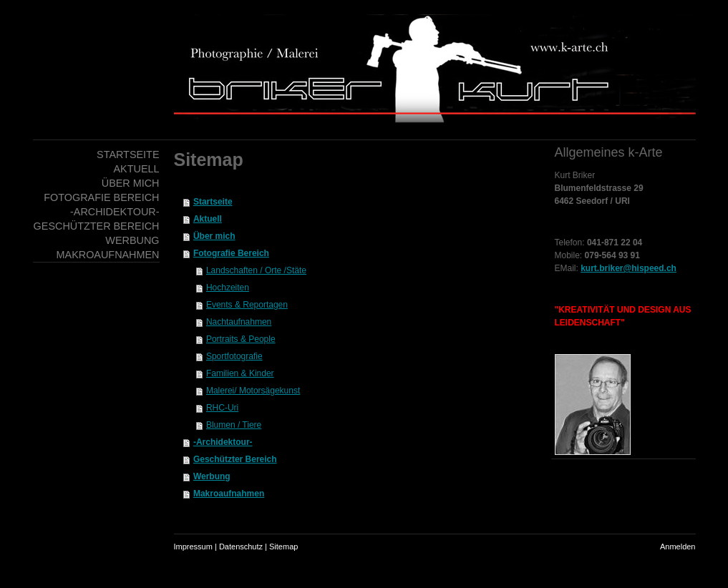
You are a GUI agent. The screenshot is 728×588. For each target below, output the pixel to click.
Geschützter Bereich (235, 459)
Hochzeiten (228, 288)
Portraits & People (241, 339)
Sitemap (283, 547)
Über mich (214, 236)
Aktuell (208, 219)
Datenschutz (241, 547)
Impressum (193, 547)
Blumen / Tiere (234, 425)
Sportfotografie (234, 356)
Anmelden (678, 547)
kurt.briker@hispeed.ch (628, 268)
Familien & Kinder (240, 373)
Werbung (212, 476)
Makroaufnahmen (229, 494)
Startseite (213, 202)
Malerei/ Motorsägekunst (253, 391)
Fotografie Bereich (231, 253)
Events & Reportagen (247, 305)
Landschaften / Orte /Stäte (256, 270)
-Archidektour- (223, 442)
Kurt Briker (575, 175)
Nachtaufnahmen (239, 322)
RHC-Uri (222, 408)
